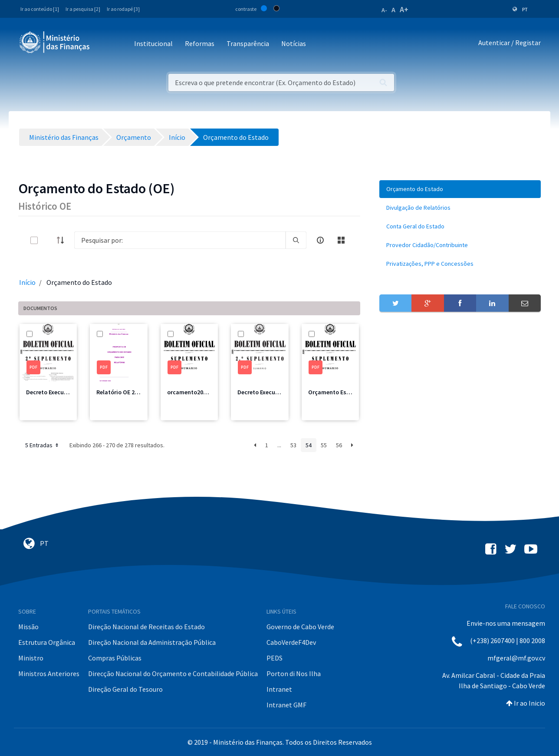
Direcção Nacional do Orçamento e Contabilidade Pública (173, 673)
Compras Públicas (115, 658)
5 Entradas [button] (43, 445)
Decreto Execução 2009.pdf (274, 392)
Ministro (31, 658)
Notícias (294, 43)
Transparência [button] (248, 43)
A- (384, 10)
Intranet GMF (286, 705)
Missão (28, 627)
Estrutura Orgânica (47, 642)
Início (27, 282)
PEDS (275, 658)
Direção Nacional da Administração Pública (152, 642)
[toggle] (48, 240)
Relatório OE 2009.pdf (126, 392)
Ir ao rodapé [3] (123, 9)
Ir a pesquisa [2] (83, 9)
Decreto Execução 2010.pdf (62, 392)
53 (293, 445)
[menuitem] (460, 189)
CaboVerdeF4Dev (291, 642)
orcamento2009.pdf (194, 392)
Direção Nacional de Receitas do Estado (146, 627)
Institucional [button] (153, 43)
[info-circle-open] (320, 240)
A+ (404, 9)
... (279, 445)
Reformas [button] (200, 43)
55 (324, 445)
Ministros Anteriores (49, 673)
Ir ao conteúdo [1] (40, 9)
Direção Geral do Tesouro (125, 689)
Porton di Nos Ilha (294, 673)
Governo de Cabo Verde (300, 627)
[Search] (180, 240)
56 (339, 445)
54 (309, 445)
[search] (296, 240)
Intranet (279, 689)
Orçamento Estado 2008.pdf (346, 392)
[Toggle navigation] (104, 44)
